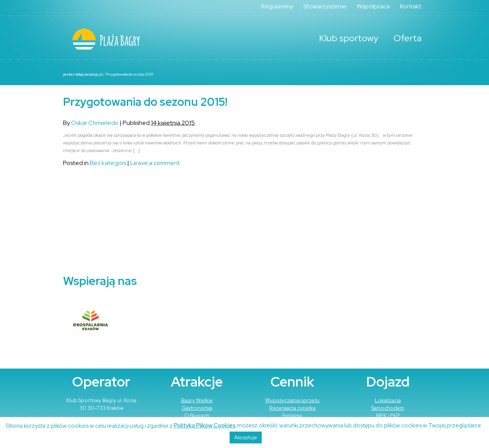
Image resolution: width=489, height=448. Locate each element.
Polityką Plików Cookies (205, 425)
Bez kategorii (108, 163)
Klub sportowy (349, 38)
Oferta (407, 38)
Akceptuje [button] (246, 437)
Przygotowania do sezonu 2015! (130, 74)
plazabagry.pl (93, 74)
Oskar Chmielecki (95, 123)
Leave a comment (155, 163)
